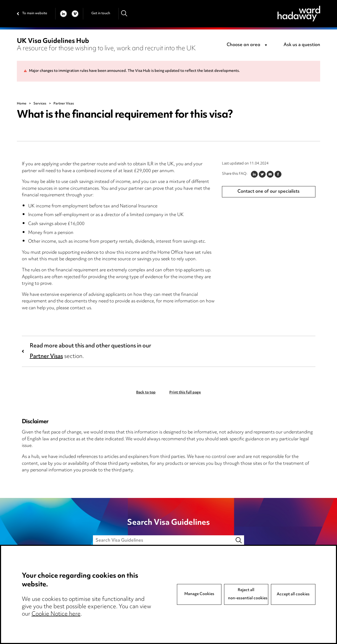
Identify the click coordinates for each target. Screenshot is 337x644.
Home (22, 104)
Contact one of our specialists (269, 192)
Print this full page (185, 393)
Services (40, 104)
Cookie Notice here (56, 614)
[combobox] (248, 45)
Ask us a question (302, 45)
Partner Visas (46, 357)
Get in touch (101, 13)
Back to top (146, 393)
